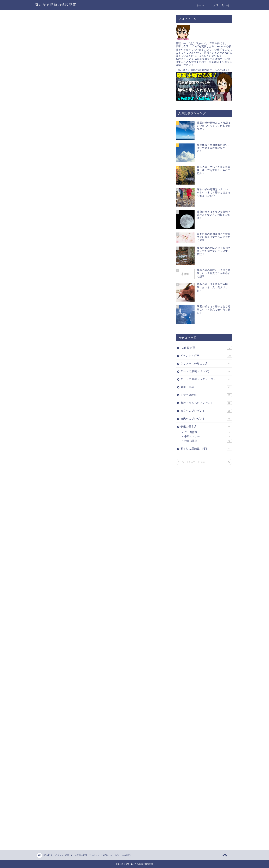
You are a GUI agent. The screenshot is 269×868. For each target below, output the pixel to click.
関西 (66, 260)
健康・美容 (206, 387)
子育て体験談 (206, 395)
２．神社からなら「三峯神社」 (79, 293)
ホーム (201, 5)
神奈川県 (54, 260)
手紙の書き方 (206, 427)
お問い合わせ (221, 5)
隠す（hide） (119, 276)
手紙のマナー (208, 437)
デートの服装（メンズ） (206, 372)
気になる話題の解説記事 (56, 5)
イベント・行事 (50, 22)
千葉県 (76, 260)
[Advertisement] (71, 223)
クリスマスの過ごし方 (206, 364)
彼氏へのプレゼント (206, 419)
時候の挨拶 (208, 441)
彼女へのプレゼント (206, 411)
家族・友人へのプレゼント (206, 403)
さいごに (66, 304)
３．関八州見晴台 (71, 298)
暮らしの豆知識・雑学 (206, 449)
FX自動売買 (206, 348)
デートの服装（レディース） (206, 379)
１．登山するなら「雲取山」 (78, 288)
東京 (86, 260)
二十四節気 (208, 432)
